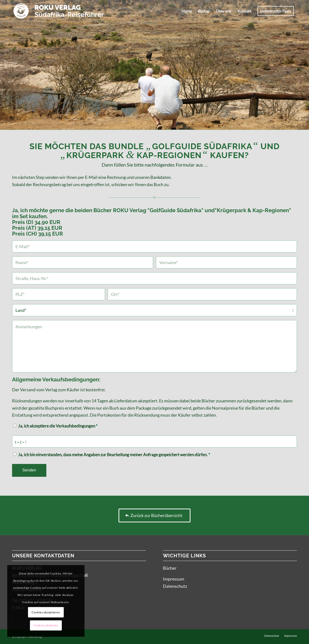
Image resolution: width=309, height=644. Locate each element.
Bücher (170, 568)
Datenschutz (175, 586)
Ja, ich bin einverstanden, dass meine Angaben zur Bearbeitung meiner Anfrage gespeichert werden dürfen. (114, 455)
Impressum (174, 579)
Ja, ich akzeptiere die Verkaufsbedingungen (58, 426)
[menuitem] (187, 11)
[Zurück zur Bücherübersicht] (154, 515)
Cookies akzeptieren (46, 612)
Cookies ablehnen (46, 625)
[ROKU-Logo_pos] (59, 11)
